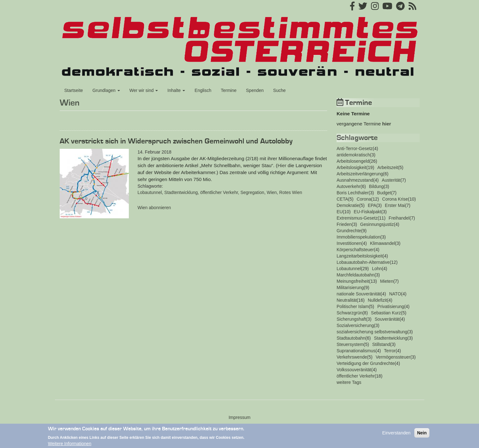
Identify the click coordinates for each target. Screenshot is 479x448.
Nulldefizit (377, 300)
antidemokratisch (353, 155)
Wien (272, 192)
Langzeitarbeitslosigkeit (360, 256)
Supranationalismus (356, 351)
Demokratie (348, 205)
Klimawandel (383, 243)
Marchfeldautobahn (356, 275)
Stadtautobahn (351, 338)
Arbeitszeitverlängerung (360, 174)
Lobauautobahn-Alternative (363, 262)
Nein (422, 435)
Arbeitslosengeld (353, 161)
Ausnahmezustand (355, 180)
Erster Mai (395, 205)
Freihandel (399, 218)
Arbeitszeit (388, 167)
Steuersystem (350, 344)
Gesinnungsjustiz (377, 224)
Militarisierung (350, 288)
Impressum (239, 417)
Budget (384, 193)
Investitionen (349, 243)
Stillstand (381, 344)
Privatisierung (391, 306)
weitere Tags (349, 382)
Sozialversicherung (355, 325)
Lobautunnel (150, 192)
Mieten (387, 281)
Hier (282, 165)
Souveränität (387, 319)
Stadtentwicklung (181, 192)
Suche (279, 90)
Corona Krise (395, 199)
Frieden (344, 224)
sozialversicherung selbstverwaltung (372, 332)
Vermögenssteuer (393, 357)
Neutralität (347, 300)
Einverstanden (397, 435)
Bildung (377, 186)
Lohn (377, 269)
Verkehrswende (352, 357)
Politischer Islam (353, 306)
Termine (229, 90)
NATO (395, 294)
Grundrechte (349, 231)
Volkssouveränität (354, 370)
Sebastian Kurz (386, 313)
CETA (342, 199)
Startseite (74, 90)
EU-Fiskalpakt (367, 212)
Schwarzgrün (350, 313)
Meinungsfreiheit (353, 281)
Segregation (252, 192)
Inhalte (176, 90)
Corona (364, 199)
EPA (372, 205)
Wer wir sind (144, 90)
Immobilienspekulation (359, 237)
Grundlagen (106, 90)
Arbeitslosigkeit (351, 167)
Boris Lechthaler (353, 193)
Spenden (255, 90)
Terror (390, 351)
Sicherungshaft (351, 319)
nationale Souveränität (359, 294)
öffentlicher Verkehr (219, 192)
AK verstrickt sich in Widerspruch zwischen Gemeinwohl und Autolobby (176, 141)
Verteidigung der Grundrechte (366, 363)
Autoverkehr (348, 186)
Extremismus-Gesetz (357, 218)
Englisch (203, 90)
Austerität (391, 180)
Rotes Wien (290, 192)
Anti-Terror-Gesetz (355, 148)
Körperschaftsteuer (355, 250)
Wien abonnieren (154, 208)
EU (340, 212)
